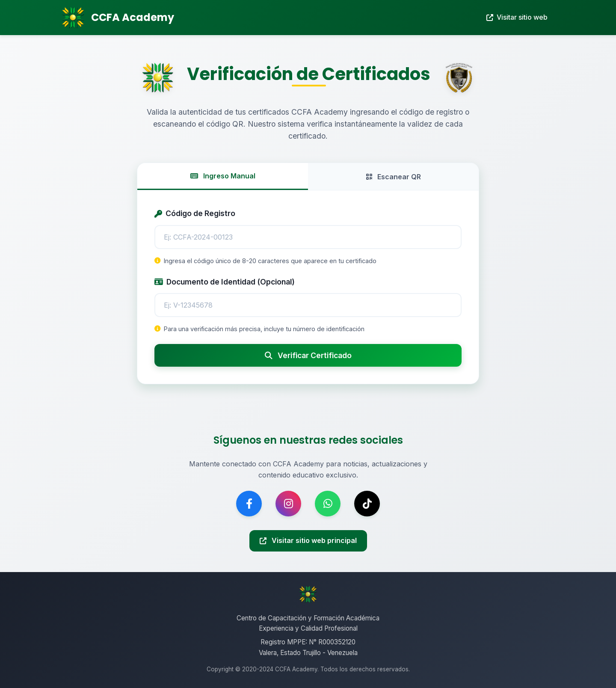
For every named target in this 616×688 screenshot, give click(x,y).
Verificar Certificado (308, 355)
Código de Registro (195, 213)
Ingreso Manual (223, 176)
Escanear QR (394, 177)
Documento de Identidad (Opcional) (225, 282)
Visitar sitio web (517, 17)
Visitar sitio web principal (308, 540)
